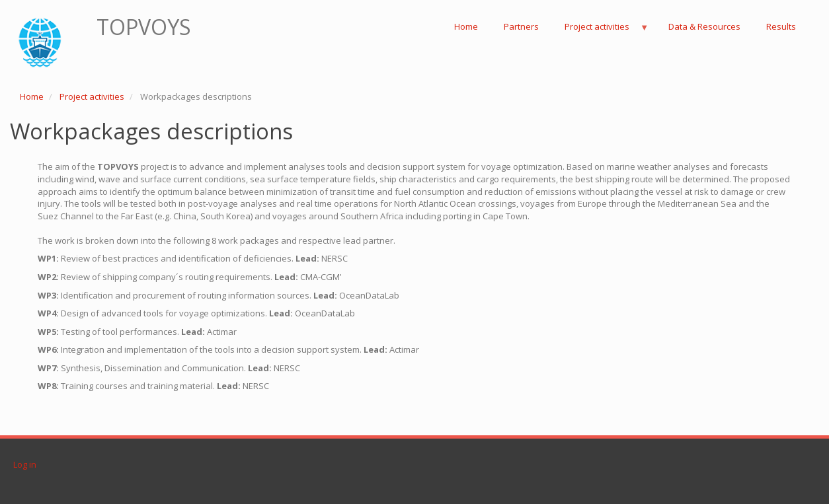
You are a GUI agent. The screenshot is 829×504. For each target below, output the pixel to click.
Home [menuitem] (466, 26)
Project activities (92, 96)
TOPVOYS (144, 27)
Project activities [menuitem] (601, 30)
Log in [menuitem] (25, 464)
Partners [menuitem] (521, 26)
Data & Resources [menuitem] (704, 26)
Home (32, 96)
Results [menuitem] (781, 26)
